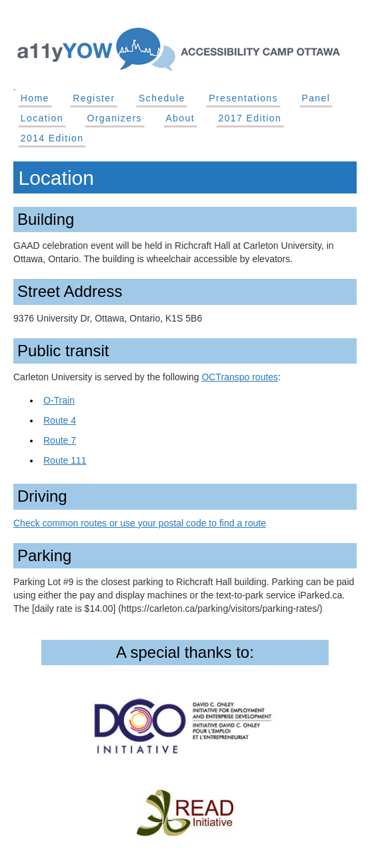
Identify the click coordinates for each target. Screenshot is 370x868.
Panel (316, 98)
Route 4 (60, 420)
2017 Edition (250, 118)
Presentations (243, 98)
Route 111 (65, 460)
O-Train (59, 400)
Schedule (162, 98)
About (180, 118)
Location (42, 118)
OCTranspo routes (240, 377)
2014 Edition (52, 138)
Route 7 (60, 440)
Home (35, 98)
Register (94, 98)
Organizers (114, 118)
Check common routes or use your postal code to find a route (140, 523)
